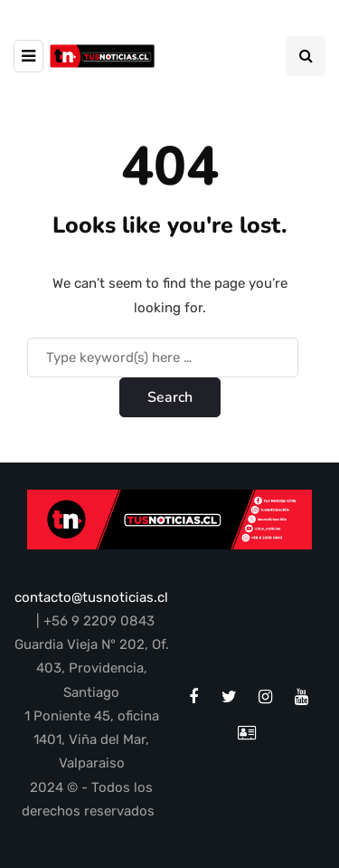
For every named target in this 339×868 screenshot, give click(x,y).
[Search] (163, 358)
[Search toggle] (306, 56)
